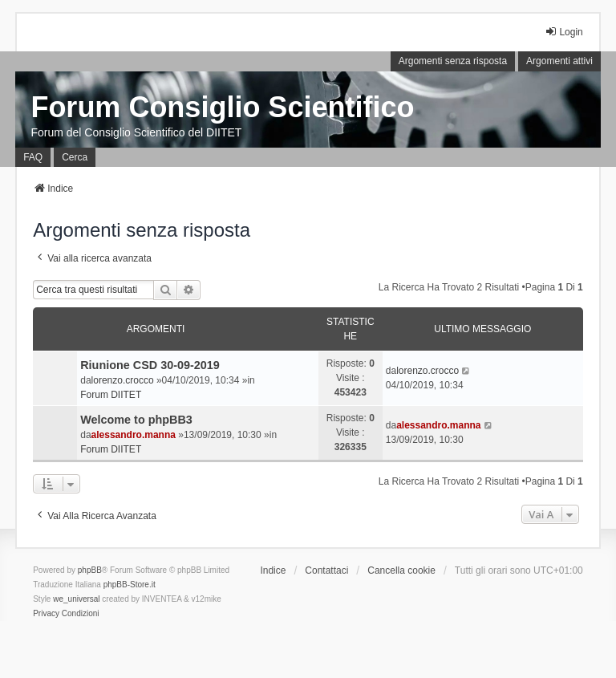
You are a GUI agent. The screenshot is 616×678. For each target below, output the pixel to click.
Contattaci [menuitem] (326, 570)
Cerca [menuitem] (75, 157)
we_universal (76, 599)
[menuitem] (46, 614)
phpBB (90, 570)
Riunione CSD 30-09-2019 (150, 365)
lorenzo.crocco (123, 380)
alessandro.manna (134, 435)
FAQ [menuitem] (33, 157)
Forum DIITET (111, 395)
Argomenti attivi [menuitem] (559, 61)
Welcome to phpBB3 (136, 420)
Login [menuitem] (563, 32)
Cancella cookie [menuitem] (401, 570)
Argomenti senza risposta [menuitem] (453, 61)
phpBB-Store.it (130, 585)
